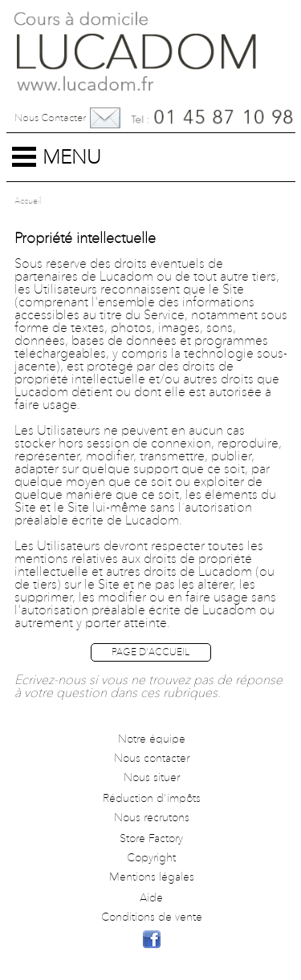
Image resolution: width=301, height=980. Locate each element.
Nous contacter (50, 118)
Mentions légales (152, 877)
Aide (151, 898)
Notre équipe (152, 739)
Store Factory (151, 839)
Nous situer (152, 778)
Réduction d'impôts (152, 799)
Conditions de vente (152, 917)
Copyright (151, 858)
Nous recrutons (152, 818)
